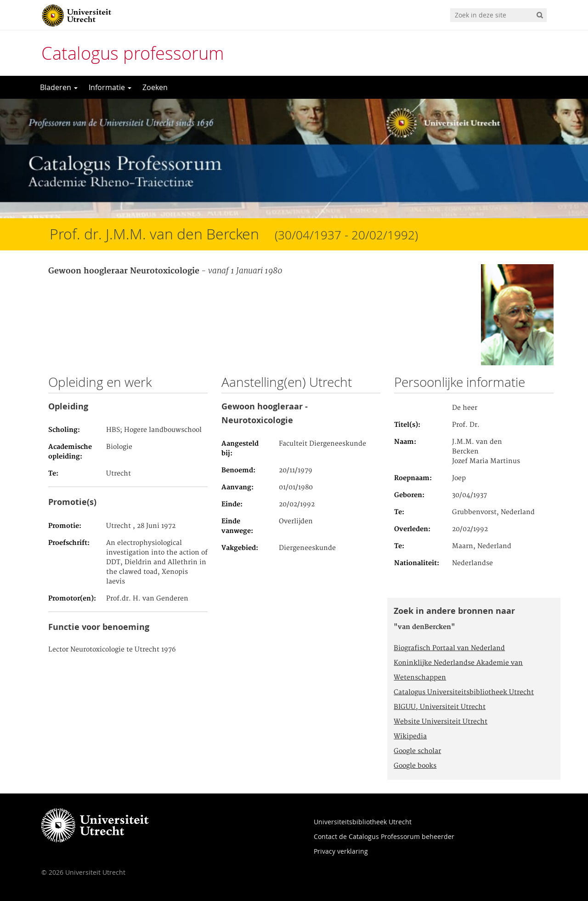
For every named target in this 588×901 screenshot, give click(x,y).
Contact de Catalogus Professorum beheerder (384, 836)
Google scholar (417, 751)
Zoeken (155, 87)
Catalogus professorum (133, 53)
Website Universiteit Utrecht (441, 722)
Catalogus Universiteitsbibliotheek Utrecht (464, 692)
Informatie (110, 87)
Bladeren (59, 87)
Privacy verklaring (341, 851)
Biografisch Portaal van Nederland (449, 648)
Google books (415, 766)
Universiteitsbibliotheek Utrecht (363, 822)
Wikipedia (410, 737)
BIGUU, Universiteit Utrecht (440, 707)
